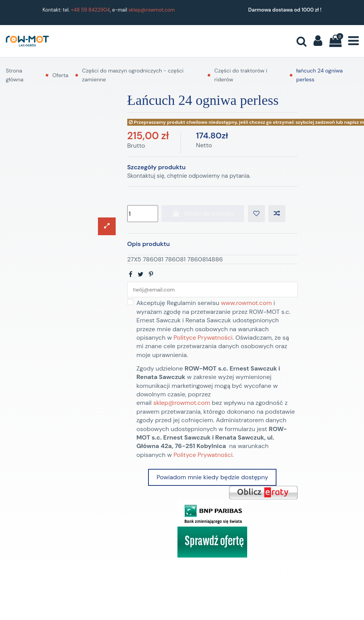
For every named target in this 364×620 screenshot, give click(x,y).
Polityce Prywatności (203, 340)
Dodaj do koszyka (203, 215)
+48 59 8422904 (90, 10)
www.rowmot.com (246, 306)
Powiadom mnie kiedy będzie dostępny (212, 480)
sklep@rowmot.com (152, 10)
